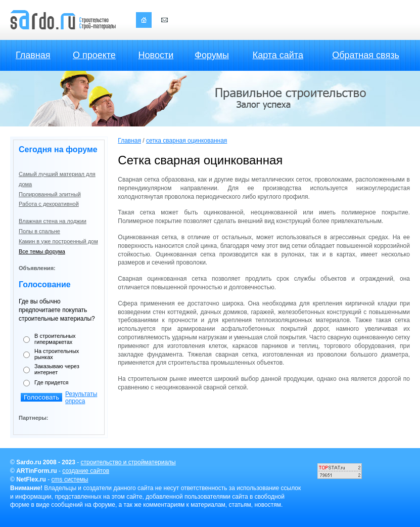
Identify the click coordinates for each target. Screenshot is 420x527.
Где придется (52, 382)
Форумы (212, 55)
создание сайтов (86, 471)
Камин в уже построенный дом (58, 241)
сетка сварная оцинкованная (186, 141)
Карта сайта (278, 55)
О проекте (94, 55)
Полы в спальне (39, 231)
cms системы (70, 479)
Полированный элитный (50, 194)
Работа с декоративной (49, 204)
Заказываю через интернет (57, 369)
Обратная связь (366, 55)
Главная (33, 55)
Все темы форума (42, 251)
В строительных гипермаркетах (55, 339)
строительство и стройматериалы (128, 462)
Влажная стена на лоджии (53, 221)
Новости (156, 55)
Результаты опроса (81, 398)
